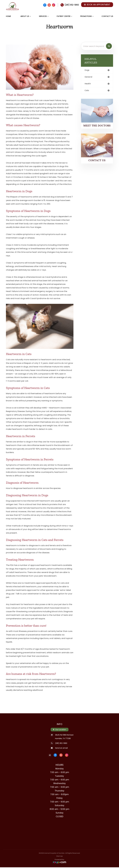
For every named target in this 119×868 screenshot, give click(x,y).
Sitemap (59, 857)
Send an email (61, 748)
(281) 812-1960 (72, 5)
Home (8, 16)
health (88, 84)
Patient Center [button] (64, 16)
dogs (87, 70)
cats (87, 91)
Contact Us (107, 16)
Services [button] (43, 16)
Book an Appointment (97, 5)
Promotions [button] (86, 16)
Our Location (61, 730)
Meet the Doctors (97, 126)
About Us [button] (25, 16)
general (89, 77)
